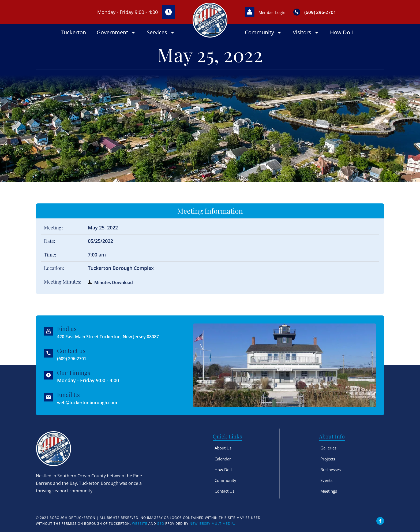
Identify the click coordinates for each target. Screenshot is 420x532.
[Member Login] (252, 12)
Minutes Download (116, 282)
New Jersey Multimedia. (212, 524)
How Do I (342, 32)
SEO (161, 524)
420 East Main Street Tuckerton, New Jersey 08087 (116, 336)
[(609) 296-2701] (307, 12)
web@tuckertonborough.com (92, 402)
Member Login (279, 12)
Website (140, 524)
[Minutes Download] (90, 282)
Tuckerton (73, 32)
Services (161, 32)
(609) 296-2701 (333, 12)
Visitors (306, 32)
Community (263, 32)
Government (116, 32)
